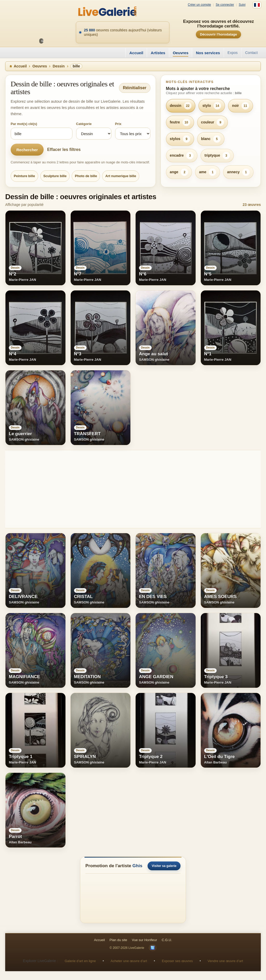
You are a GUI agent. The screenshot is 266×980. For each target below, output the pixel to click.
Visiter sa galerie (164, 866)
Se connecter (225, 5)
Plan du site (118, 940)
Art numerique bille (121, 176)
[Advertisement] (133, 489)
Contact (251, 53)
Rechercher (27, 150)
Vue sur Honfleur (145, 940)
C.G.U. (167, 940)
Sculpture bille (55, 176)
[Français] (257, 5)
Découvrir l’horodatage (218, 34)
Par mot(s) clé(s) (24, 124)
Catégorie (84, 124)
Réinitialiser (135, 88)
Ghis (137, 866)
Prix (118, 124)
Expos (233, 53)
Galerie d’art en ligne (80, 961)
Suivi (242, 5)
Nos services (208, 53)
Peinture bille (24, 176)
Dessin (59, 66)
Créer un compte (199, 5)
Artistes (158, 53)
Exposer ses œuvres (177, 961)
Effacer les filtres (64, 150)
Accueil (136, 53)
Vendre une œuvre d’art (225, 961)
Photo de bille (86, 176)
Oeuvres (181, 53)
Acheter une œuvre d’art (129, 961)
